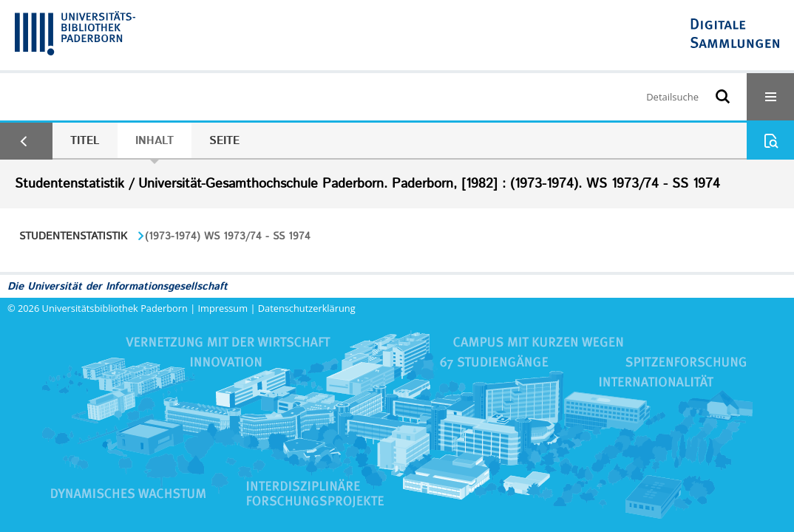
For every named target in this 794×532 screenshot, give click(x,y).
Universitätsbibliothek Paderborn (115, 308)
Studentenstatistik (73, 236)
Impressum (223, 308)
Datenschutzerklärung (307, 308)
